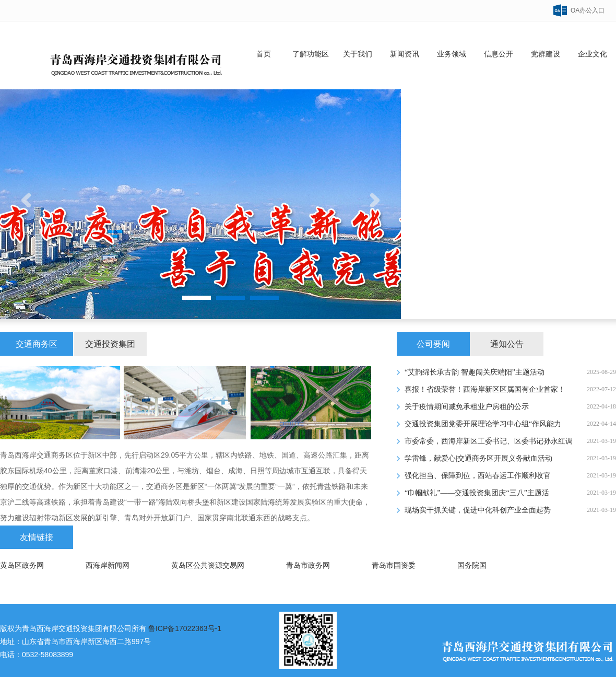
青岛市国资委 (394, 565)
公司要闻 (433, 344)
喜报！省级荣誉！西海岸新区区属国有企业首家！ (485, 389)
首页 (264, 54)
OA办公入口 (588, 10)
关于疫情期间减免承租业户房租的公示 (467, 407)
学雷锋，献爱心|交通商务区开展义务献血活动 (478, 458)
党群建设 (546, 54)
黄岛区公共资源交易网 (208, 565)
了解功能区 (311, 54)
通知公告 (507, 344)
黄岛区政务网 (22, 565)
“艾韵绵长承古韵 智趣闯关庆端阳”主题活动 (475, 372)
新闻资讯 (405, 54)
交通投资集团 (110, 344)
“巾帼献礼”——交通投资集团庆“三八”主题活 (477, 493)
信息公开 (499, 54)
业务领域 (452, 54)
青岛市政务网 (308, 565)
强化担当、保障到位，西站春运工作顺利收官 (478, 476)
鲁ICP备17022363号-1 (185, 628)
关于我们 (358, 54)
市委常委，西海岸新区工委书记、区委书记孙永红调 (489, 441)
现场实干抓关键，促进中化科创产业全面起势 (478, 510)
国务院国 (472, 565)
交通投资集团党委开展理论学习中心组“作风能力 (483, 424)
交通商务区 (37, 344)
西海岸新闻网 (108, 565)
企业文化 (593, 54)
